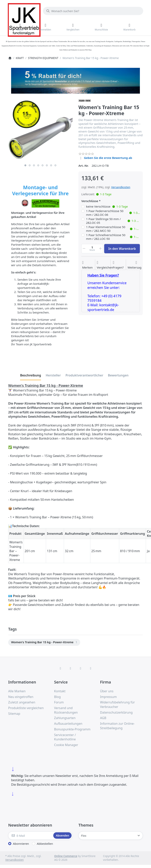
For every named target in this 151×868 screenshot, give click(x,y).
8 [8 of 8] (55, 165)
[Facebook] (60, 668)
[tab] (31, 375)
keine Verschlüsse (107, 207)
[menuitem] (44, 642)
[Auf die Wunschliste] (87, 265)
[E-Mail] (30, 836)
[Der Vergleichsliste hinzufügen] (105, 265)
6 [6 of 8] (47, 165)
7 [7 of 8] (51, 165)
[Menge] (92, 249)
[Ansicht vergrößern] (40, 130)
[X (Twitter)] (70, 668)
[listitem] (40, 130)
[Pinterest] (91, 668)
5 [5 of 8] (43, 165)
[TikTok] (81, 668)
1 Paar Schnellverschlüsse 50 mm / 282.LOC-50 (113, 237)
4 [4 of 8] (38, 165)
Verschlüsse (90, 201)
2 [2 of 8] (30, 165)
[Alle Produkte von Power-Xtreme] (85, 100)
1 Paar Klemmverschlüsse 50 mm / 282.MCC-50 (113, 229)
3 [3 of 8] (34, 165)
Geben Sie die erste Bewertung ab (108, 158)
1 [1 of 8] (25, 165)
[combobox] (93, 11)
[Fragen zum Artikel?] (118, 265)
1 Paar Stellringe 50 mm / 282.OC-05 (113, 221)
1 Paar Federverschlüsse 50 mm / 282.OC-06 (113, 213)
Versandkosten (121, 187)
